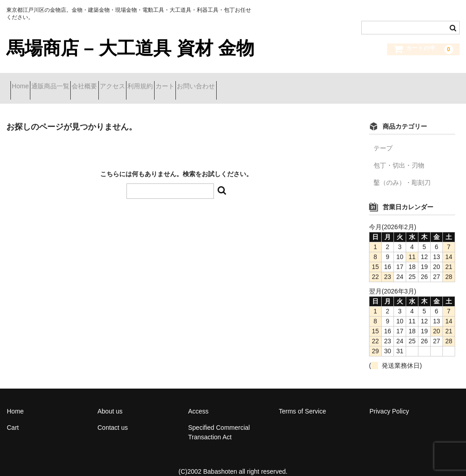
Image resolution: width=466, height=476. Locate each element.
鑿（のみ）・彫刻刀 (402, 171)
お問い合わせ (296, 82)
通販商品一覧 (70, 82)
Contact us (113, 416)
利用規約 (209, 82)
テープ (383, 136)
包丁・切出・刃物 (399, 154)
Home (24, 82)
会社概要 (121, 82)
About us (110, 399)
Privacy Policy (389, 399)
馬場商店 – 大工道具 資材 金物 (130, 48)
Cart (13, 416)
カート (249, 82)
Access (198, 399)
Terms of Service (302, 399)
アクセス (165, 82)
